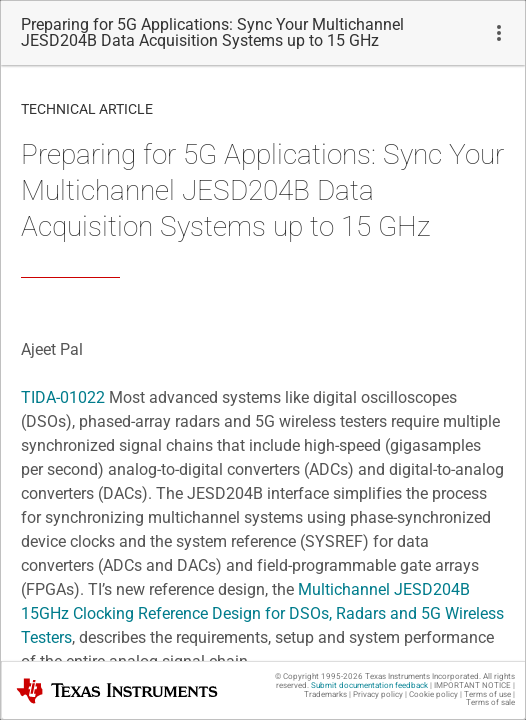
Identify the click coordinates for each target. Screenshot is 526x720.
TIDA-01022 (63, 397)
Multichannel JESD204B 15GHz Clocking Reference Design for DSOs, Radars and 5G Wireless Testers (262, 613)
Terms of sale (490, 702)
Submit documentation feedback (369, 685)
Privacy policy (378, 694)
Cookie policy (433, 694)
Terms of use (487, 694)
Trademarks (325, 694)
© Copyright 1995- (319, 676)
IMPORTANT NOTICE (472, 685)
